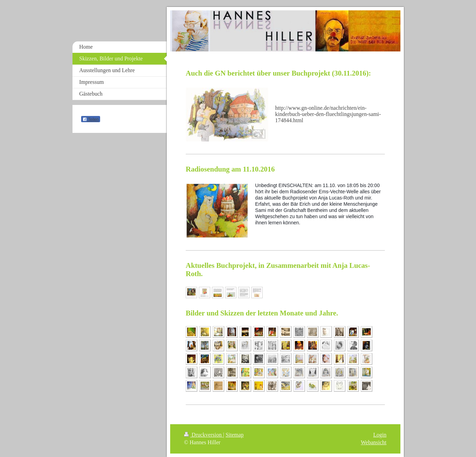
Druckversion (203, 435)
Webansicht (373, 442)
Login (380, 435)
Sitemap (234, 435)
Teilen (91, 119)
